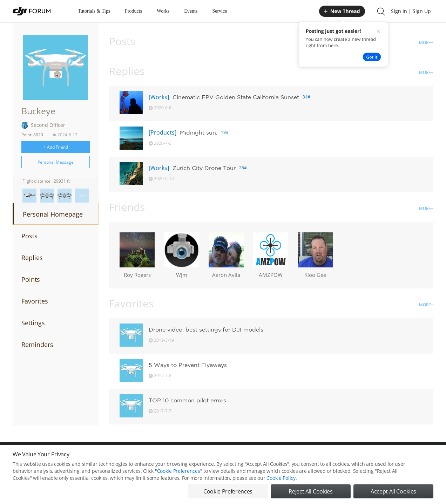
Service (219, 11)
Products (133, 11)
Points (31, 279)
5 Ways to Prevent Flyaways (188, 365)
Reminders (37, 345)
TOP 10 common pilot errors (187, 400)
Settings (33, 323)
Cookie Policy (281, 481)
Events (191, 11)
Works (163, 11)
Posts (29, 236)
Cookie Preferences (179, 474)
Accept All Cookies (393, 495)
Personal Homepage (53, 214)
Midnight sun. (199, 132)
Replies (32, 258)
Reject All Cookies (310, 495)
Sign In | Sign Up (411, 11)
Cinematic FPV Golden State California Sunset (236, 97)
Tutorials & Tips (94, 11)
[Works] (159, 97)
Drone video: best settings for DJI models (206, 329)
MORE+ (426, 43)
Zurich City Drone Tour (204, 168)
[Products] (163, 132)
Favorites (35, 301)
